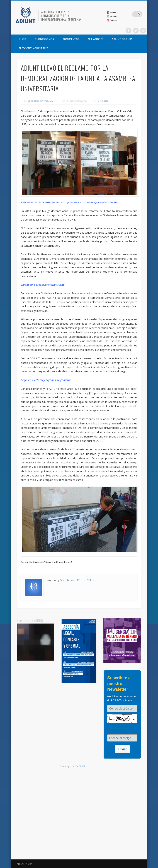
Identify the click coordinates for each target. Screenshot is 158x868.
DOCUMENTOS (71, 39)
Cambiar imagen (120, 728)
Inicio (23, 39)
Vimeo (143, 31)
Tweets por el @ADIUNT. (73, 766)
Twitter (136, 31)
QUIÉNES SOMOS (44, 39)
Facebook (128, 31)
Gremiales (103, 101)
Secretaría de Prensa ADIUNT (42, 101)
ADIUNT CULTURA (122, 39)
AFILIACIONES (95, 39)
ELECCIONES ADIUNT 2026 (33, 48)
